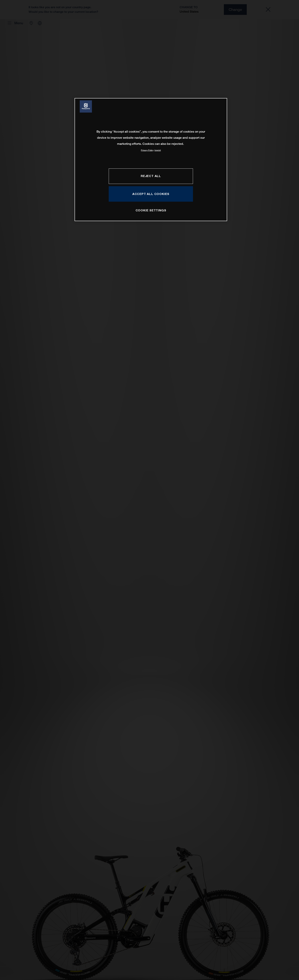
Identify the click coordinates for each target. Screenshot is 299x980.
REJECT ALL (151, 176)
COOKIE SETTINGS (151, 210)
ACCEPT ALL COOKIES (151, 194)
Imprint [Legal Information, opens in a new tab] (158, 150)
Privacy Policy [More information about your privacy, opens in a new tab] (147, 150)
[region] (151, 160)
